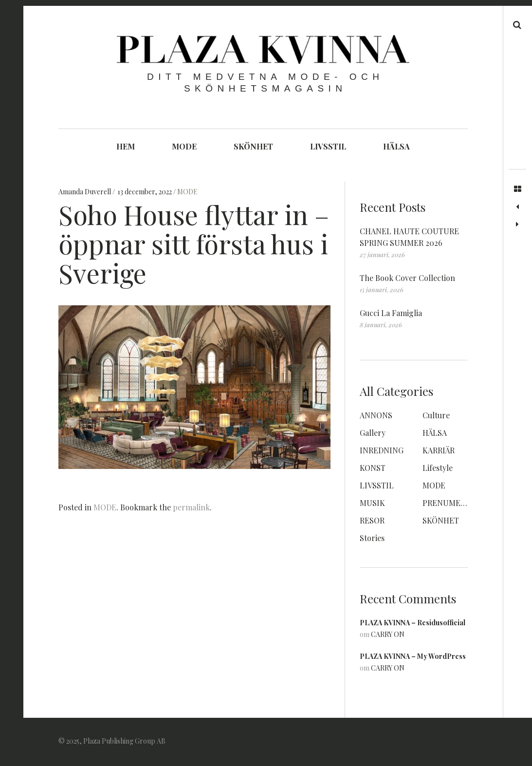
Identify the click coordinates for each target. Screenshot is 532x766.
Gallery (373, 433)
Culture (436, 415)
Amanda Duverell (85, 192)
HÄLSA (396, 146)
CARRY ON (388, 634)
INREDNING (382, 450)
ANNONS (376, 415)
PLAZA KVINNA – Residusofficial (413, 623)
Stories (372, 538)
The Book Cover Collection (407, 278)
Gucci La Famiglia (391, 313)
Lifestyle (438, 468)
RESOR (372, 520)
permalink (191, 507)
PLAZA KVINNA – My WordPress (413, 656)
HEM (126, 146)
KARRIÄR (439, 450)
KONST (373, 468)
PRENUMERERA (451, 503)
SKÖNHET (253, 146)
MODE (184, 146)
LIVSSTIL (328, 146)
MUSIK (372, 503)
